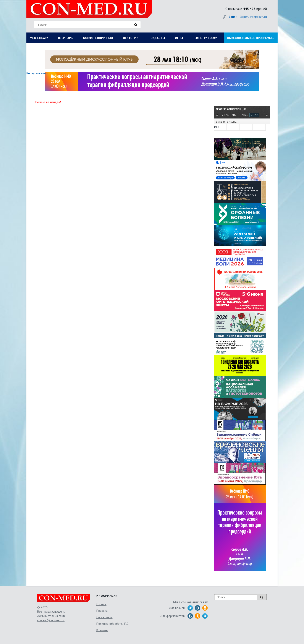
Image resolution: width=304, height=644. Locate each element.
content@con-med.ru (51, 620)
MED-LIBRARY (39, 38)
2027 (254, 115)
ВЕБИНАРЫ (66, 38)
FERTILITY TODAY (205, 38)
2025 (235, 115)
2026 (245, 115)
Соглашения (104, 617)
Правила (102, 611)
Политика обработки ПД (112, 624)
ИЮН (217, 127)
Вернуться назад (37, 73)
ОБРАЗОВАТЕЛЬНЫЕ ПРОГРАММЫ (251, 38)
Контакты (102, 630)
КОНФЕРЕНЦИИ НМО (98, 38)
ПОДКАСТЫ (157, 38)
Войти (233, 17)
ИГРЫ (179, 38)
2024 (225, 115)
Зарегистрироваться (254, 17)
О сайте (101, 604)
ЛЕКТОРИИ (131, 38)
